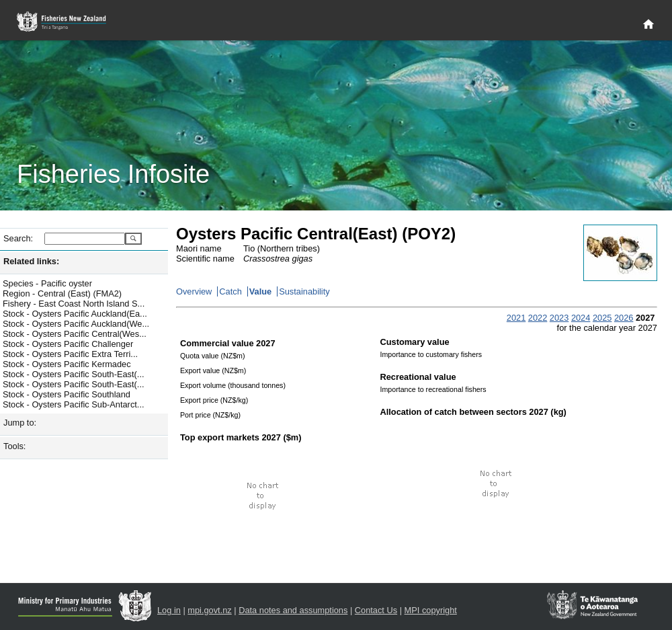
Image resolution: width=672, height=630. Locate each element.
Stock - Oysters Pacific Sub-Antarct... (74, 404)
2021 (516, 318)
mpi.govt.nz (209, 610)
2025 (602, 318)
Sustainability (304, 291)
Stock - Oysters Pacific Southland (67, 394)
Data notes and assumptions (293, 610)
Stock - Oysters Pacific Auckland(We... (76, 324)
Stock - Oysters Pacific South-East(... (74, 374)
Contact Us (376, 610)
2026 (624, 318)
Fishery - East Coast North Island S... (74, 304)
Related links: (31, 261)
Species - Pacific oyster (47, 283)
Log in (169, 610)
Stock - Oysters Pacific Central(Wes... (75, 334)
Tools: (14, 446)
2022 (538, 318)
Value (260, 291)
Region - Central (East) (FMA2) (62, 293)
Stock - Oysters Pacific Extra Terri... (70, 354)
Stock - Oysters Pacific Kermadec (67, 364)
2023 (559, 318)
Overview (194, 291)
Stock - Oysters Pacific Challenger (68, 344)
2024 (581, 318)
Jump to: (20, 423)
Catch (230, 291)
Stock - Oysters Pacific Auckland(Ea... (75, 314)
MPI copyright (431, 610)
